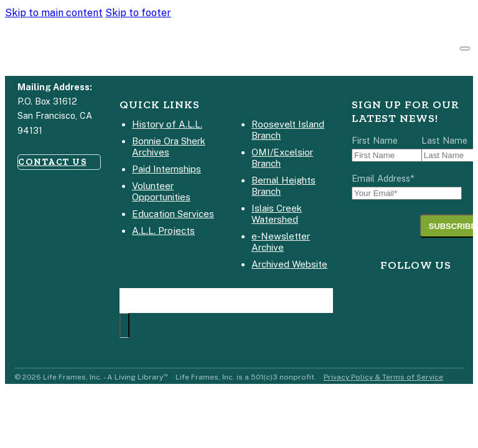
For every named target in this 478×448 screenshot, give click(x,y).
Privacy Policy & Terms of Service (383, 377)
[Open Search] (465, 67)
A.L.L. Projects (163, 231)
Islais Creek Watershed (277, 214)
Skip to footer (138, 13)
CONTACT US (52, 162)
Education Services (173, 214)
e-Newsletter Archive (281, 242)
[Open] (465, 49)
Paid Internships (166, 169)
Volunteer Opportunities (161, 191)
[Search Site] (124, 325)
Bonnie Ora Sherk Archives (169, 147)
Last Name (444, 140)
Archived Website (289, 264)
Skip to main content (54, 13)
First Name (375, 140)
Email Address (383, 178)
